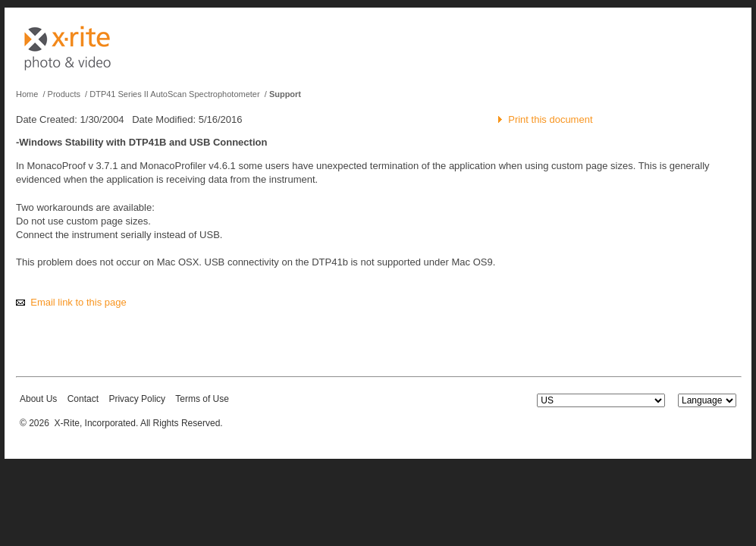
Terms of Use (202, 399)
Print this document (550, 119)
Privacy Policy (137, 399)
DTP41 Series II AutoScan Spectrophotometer (174, 94)
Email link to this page (78, 302)
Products (64, 94)
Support (285, 94)
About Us (38, 399)
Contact (83, 399)
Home (27, 94)
